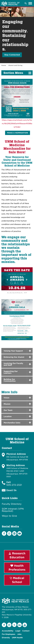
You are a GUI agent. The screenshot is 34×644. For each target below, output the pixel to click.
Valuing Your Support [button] (13, 351)
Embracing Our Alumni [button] (14, 357)
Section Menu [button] (13, 73)
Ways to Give (9, 516)
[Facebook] (4, 533)
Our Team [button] (8, 410)
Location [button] (8, 416)
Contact (26, 631)
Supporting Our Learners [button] (11, 372)
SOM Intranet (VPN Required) (13, 510)
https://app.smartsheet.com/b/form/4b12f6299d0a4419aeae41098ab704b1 (17, 124)
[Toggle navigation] (30, 3)
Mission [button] (7, 404)
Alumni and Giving (15, 65)
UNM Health (17, 638)
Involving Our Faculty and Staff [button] (13, 364)
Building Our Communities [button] (10, 380)
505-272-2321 (14, 485)
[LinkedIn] (14, 533)
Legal (18, 631)
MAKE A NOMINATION (18, 133)
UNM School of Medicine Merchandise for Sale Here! (17, 147)
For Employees (9, 634)
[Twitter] (14, 625)
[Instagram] (9, 533)
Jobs (19, 634)
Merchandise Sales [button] (12, 423)
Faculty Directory (12, 504)
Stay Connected (12, 55)
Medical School (17, 580)
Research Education (17, 555)
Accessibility (8, 631)
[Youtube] (20, 533)
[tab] (17, 398)
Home (4, 65)
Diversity (6, 638)
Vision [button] (6, 398)
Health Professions (17, 568)
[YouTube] (25, 625)
